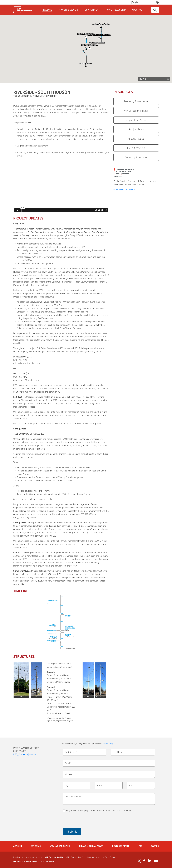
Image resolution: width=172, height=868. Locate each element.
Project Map (136, 129)
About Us (137, 10)
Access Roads (136, 139)
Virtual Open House (136, 111)
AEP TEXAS (36, 846)
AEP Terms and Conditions (55, 857)
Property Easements (136, 101)
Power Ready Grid (116, 10)
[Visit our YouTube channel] (156, 861)
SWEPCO (155, 846)
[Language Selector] (143, 2)
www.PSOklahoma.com (124, 190)
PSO (140, 846)
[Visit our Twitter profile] (139, 861)
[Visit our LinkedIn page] (150, 861)
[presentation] (80, 820)
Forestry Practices (136, 157)
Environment (92, 10)
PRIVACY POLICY (50, 862)
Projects (47, 10)
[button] (89, 48)
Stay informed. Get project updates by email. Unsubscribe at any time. (99, 811)
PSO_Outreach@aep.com (25, 754)
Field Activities (136, 148)
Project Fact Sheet (136, 120)
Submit (72, 832)
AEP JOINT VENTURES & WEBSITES (26, 862)
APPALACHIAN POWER (60, 846)
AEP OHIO (18, 846)
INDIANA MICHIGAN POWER (91, 846)
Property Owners (68, 10)
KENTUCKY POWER (121, 846)
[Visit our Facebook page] (144, 861)
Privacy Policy (108, 744)
